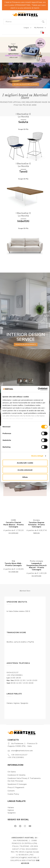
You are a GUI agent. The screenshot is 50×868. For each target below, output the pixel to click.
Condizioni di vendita (17, 775)
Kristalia (36, 520)
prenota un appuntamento (26, 344)
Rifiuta (25, 477)
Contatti (11, 791)
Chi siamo (12, 772)
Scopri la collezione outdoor (26, 84)
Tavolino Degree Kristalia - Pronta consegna (37, 525)
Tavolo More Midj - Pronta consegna (13, 564)
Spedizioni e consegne (17, 784)
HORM (13, 520)
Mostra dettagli (37, 456)
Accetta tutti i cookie (25, 463)
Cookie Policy (13, 794)
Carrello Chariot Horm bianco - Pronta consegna (13, 525)
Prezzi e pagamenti (16, 787)
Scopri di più (23, 129)
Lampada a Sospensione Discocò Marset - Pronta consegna (36, 567)
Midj (13, 561)
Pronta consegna (37, 561)
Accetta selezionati (25, 470)
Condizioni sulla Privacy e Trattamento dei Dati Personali (24, 780)
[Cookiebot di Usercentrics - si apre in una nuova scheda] (38, 389)
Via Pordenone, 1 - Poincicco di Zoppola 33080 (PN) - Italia (22, 745)
